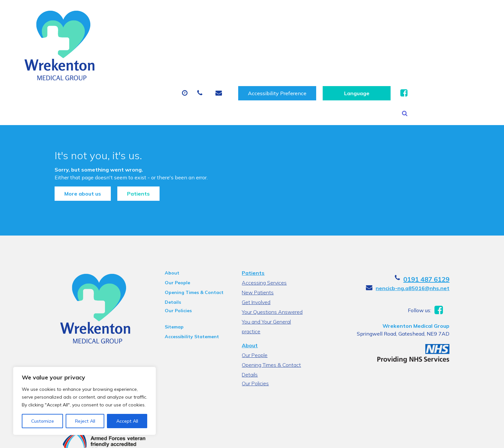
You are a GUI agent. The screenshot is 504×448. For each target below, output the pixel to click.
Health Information (135, 63)
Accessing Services (264, 250)
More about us (70, 155)
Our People (172, 250)
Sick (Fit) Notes (291, 41)
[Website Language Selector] (434, 15)
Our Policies (173, 278)
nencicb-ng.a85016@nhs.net (425, 256)
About (119, 41)
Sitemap (169, 295)
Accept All (127, 421)
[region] (84, 401)
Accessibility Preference (355, 15)
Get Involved (255, 270)
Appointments (174, 41)
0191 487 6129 (439, 247)
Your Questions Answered (271, 280)
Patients (126, 155)
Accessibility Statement (186, 304)
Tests (338, 41)
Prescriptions (234, 41)
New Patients (383, 41)
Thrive (455, 438)
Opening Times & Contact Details (189, 261)
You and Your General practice (276, 289)
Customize (43, 421)
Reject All (85, 421)
